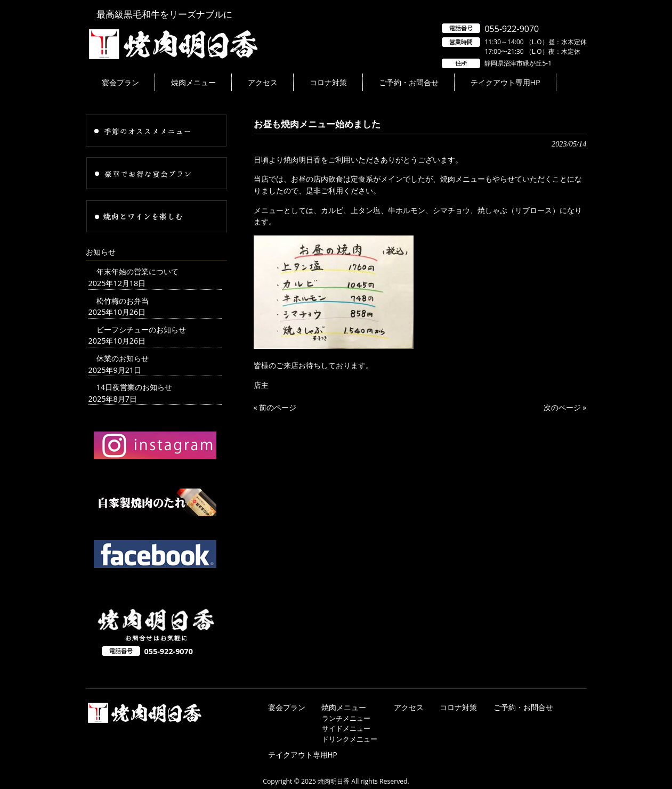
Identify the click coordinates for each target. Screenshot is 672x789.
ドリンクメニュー (350, 739)
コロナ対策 (458, 707)
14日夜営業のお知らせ (134, 387)
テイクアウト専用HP (303, 755)
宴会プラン (287, 707)
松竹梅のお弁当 (123, 301)
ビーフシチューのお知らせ (141, 330)
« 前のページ (275, 407)
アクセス (409, 707)
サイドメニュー (346, 728)
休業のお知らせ (123, 358)
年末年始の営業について (137, 271)
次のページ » (565, 407)
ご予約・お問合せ (523, 707)
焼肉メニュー (344, 707)
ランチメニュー (346, 718)
